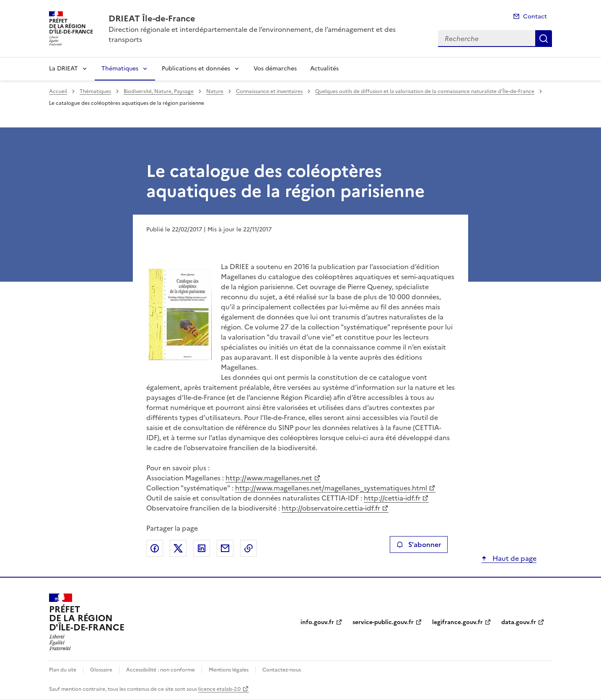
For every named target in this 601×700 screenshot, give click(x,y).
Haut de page (514, 558)
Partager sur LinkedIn (202, 548)
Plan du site (63, 670)
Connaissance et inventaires (269, 91)
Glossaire (101, 670)
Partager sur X (178, 548)
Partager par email (225, 548)
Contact (535, 17)
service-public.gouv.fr (383, 622)
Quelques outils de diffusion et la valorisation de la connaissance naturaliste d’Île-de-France (425, 91)
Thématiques (120, 69)
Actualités (324, 69)
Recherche (544, 39)
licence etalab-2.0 (219, 689)
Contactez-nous (282, 670)
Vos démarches (275, 69)
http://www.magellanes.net (269, 478)
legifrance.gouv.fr (457, 622)
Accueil (58, 91)
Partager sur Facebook (155, 548)
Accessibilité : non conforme (161, 670)
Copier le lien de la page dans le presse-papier (249, 548)
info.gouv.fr (317, 622)
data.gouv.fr (519, 622)
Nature (215, 91)
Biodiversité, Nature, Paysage (159, 91)
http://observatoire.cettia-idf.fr (331, 508)
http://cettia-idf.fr (392, 498)
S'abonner (418, 544)
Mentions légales (229, 670)
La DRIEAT (63, 69)
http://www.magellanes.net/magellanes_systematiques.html (331, 488)
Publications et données (196, 69)
